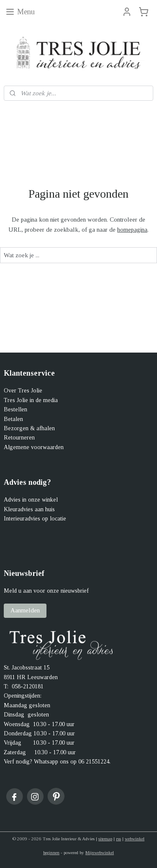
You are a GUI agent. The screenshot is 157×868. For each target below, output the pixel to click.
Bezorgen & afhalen (29, 428)
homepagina (132, 230)
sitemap (105, 839)
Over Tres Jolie (23, 391)
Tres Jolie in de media (31, 400)
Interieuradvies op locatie (35, 519)
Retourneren (19, 438)
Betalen (13, 419)
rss (118, 839)
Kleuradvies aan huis (29, 509)
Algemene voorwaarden (34, 447)
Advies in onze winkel (31, 500)
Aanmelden (25, 610)
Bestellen (15, 409)
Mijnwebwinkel (100, 852)
